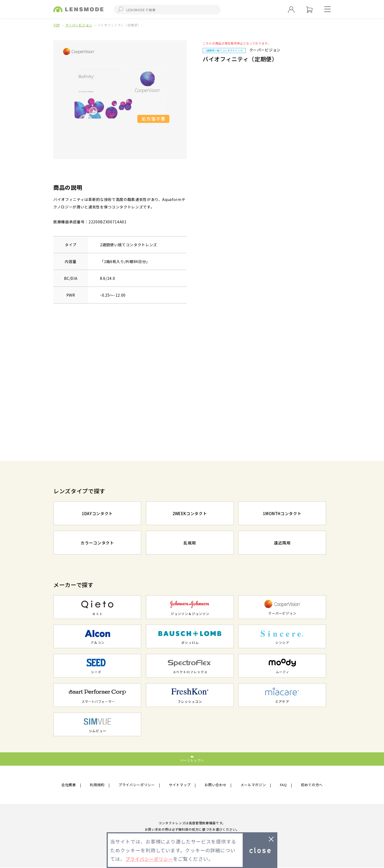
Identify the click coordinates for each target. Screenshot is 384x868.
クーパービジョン (79, 25)
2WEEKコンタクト (190, 514)
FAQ (283, 785)
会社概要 (69, 785)
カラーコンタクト (97, 543)
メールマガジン (254, 785)
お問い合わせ (216, 785)
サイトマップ (180, 785)
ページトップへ (192, 760)
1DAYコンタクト (97, 514)
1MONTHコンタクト (282, 514)
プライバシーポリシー (137, 785)
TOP (57, 25)
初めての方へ (311, 785)
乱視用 (190, 543)
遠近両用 (282, 543)
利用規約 (97, 785)
